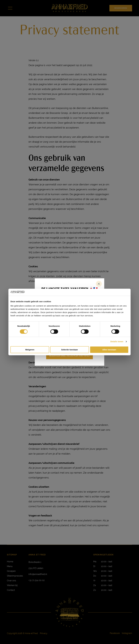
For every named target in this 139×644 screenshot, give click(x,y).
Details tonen (117, 341)
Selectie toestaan (70, 350)
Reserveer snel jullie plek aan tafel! (70, 356)
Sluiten (99, 284)
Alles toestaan (109, 350)
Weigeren (30, 350)
